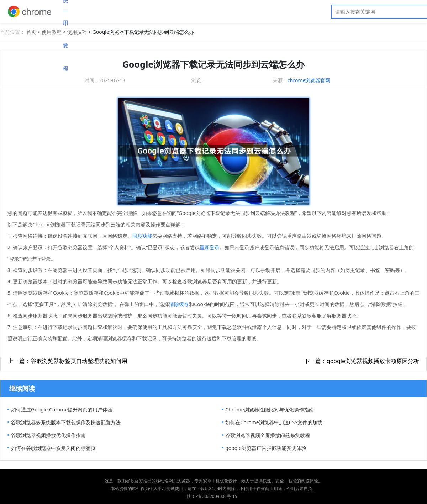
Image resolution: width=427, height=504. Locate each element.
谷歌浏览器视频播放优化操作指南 (48, 435)
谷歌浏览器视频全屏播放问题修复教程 (268, 435)
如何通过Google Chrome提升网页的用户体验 (62, 409)
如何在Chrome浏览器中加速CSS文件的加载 (274, 422)
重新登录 (210, 247)
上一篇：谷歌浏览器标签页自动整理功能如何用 (68, 361)
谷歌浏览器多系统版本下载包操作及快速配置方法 (66, 422)
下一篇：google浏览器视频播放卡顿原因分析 (362, 361)
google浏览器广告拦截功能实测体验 (266, 448)
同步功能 (142, 236)
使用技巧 (77, 32)
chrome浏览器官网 (309, 80)
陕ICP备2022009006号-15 (212, 496)
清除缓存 (179, 304)
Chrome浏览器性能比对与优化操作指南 (269, 409)
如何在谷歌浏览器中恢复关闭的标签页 (53, 448)
